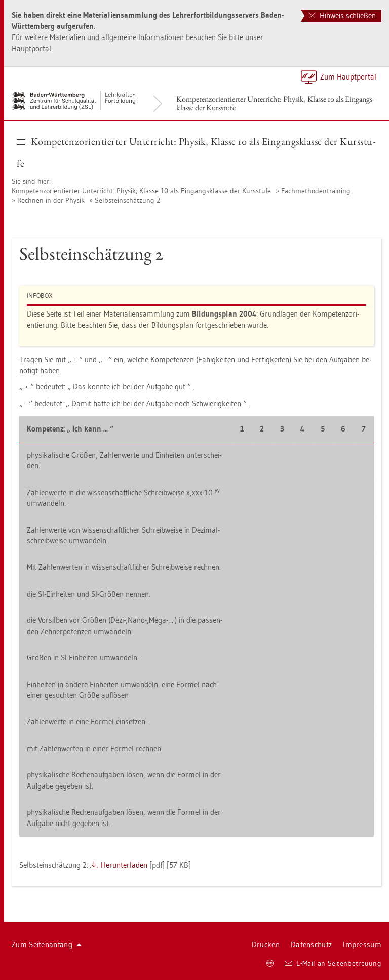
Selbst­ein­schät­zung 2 (127, 200)
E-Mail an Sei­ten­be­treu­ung (333, 963)
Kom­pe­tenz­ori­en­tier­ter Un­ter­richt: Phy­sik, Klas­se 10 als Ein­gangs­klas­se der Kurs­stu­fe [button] (196, 152)
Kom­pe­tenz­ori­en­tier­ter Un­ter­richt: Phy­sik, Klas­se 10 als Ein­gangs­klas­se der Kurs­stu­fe (275, 103)
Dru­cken (266, 944)
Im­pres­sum (362, 944)
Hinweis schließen (342, 15)
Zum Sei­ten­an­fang (47, 944)
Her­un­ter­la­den (124, 865)
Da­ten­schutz (311, 944)
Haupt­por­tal (31, 48)
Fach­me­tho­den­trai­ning (316, 191)
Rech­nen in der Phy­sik (51, 200)
